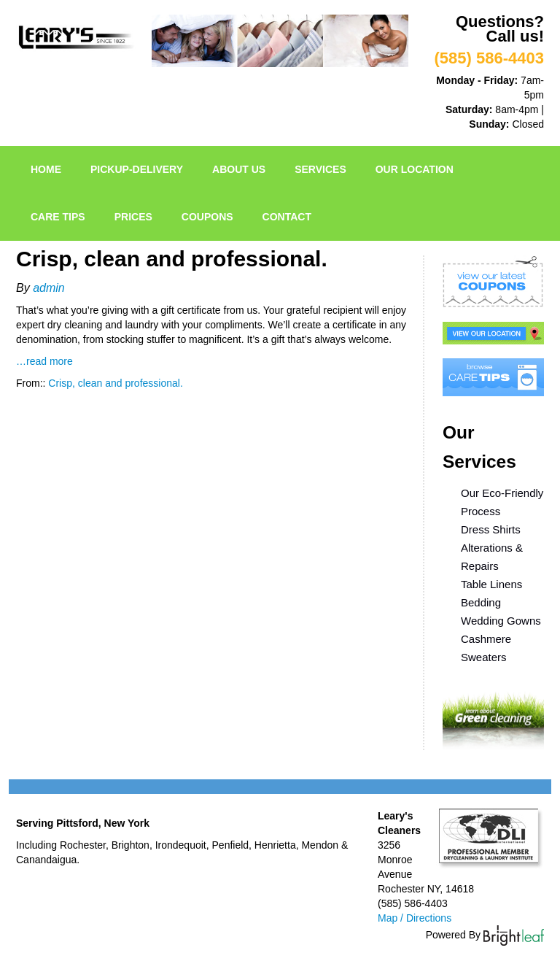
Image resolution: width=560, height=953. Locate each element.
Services (320, 169)
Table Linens (491, 584)
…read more (44, 361)
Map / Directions (415, 918)
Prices (133, 217)
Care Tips (58, 217)
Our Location (415, 169)
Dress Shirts (491, 529)
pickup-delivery (137, 169)
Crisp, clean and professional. (115, 383)
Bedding (481, 602)
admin (49, 288)
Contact (287, 217)
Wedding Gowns (501, 621)
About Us (239, 169)
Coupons (207, 217)
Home (46, 169)
